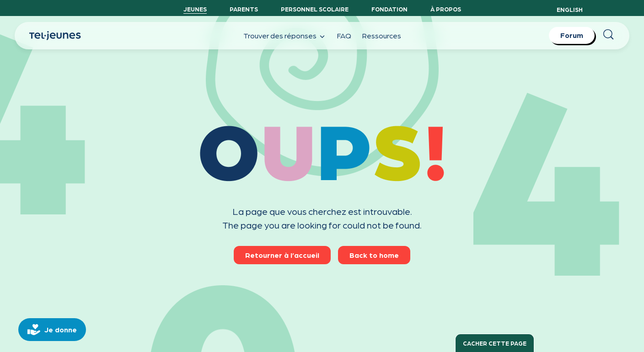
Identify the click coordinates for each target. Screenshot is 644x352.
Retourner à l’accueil (282, 255)
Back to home (374, 255)
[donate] (52, 330)
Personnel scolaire (315, 9)
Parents (244, 9)
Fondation (389, 9)
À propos (446, 9)
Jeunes (195, 9)
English (570, 9)
